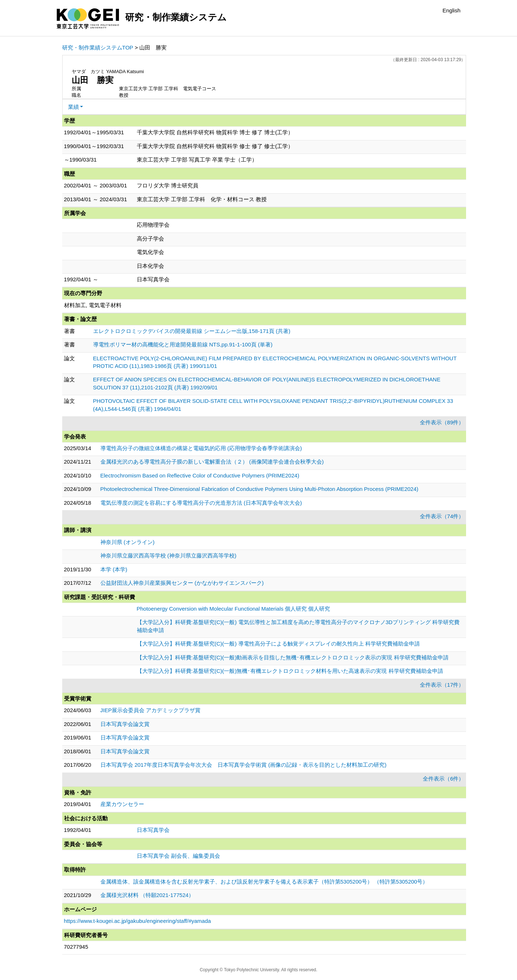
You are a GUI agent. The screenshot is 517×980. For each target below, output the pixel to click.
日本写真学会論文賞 (125, 724)
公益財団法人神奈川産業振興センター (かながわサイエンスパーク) (182, 583)
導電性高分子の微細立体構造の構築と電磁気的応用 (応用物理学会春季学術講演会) (201, 448)
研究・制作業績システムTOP (98, 47)
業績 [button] (73, 107)
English (451, 10)
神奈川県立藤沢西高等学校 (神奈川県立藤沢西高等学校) (168, 556)
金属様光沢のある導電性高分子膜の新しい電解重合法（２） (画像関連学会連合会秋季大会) (212, 462)
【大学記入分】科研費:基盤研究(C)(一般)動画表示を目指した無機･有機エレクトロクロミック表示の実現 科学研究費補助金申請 (293, 657)
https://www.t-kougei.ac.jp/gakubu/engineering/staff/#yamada (138, 921)
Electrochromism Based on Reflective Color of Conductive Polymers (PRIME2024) (200, 475)
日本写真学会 (153, 830)
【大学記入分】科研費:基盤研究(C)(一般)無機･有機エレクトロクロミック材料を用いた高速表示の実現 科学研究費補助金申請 (290, 671)
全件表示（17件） (442, 685)
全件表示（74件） (442, 516)
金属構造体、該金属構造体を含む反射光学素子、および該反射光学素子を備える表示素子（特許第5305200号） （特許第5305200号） (264, 882)
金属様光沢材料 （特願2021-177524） (147, 895)
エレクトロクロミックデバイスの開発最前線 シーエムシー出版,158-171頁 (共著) (192, 331)
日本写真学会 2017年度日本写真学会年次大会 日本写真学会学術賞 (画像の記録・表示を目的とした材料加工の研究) (244, 765)
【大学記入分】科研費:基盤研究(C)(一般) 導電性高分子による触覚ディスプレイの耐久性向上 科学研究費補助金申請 (278, 644)
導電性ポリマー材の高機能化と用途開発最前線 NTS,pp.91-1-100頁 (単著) (183, 344)
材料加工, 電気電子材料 (93, 305)
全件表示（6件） (443, 779)
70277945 (76, 947)
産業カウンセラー (122, 804)
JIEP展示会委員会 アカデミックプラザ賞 (151, 710)
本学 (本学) (114, 569)
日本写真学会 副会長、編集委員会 (178, 856)
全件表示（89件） (442, 422)
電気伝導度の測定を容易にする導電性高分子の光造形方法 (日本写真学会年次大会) (201, 503)
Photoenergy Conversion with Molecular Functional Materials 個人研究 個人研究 (234, 609)
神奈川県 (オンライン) (128, 542)
